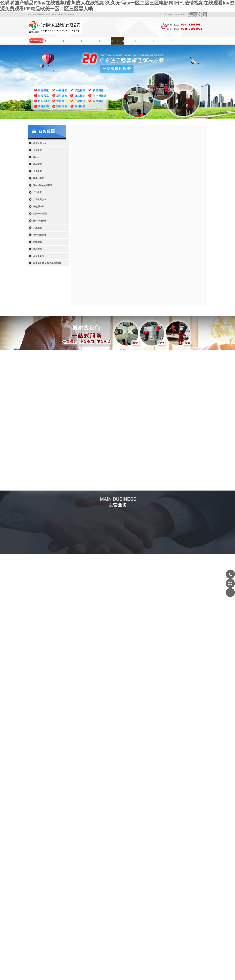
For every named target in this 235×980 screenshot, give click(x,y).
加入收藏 (168, 14)
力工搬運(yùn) (40, 200)
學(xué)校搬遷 (40, 235)
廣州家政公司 (143, 908)
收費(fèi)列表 (180, 41)
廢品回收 (37, 157)
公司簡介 (55, 41)
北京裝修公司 (88, 908)
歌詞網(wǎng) (100, 908)
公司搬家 (37, 150)
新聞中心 (73, 41)
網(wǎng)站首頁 (36, 41)
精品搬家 (37, 249)
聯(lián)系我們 (180, 14)
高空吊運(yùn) (40, 143)
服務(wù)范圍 (162, 41)
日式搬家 (37, 192)
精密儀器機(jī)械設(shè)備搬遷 (47, 263)
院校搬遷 (91, 41)
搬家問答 (144, 41)
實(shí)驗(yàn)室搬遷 (43, 185)
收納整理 (37, 164)
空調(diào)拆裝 (40, 214)
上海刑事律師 (154, 908)
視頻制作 (133, 908)
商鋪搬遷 (37, 242)
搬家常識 (126, 41)
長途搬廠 (37, 171)
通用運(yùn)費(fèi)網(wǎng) (71, 908)
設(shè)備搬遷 (40, 221)
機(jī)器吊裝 (39, 207)
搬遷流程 (109, 41)
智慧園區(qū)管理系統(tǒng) (118, 908)
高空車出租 (39, 256)
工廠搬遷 (37, 228)
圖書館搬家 (39, 178)
